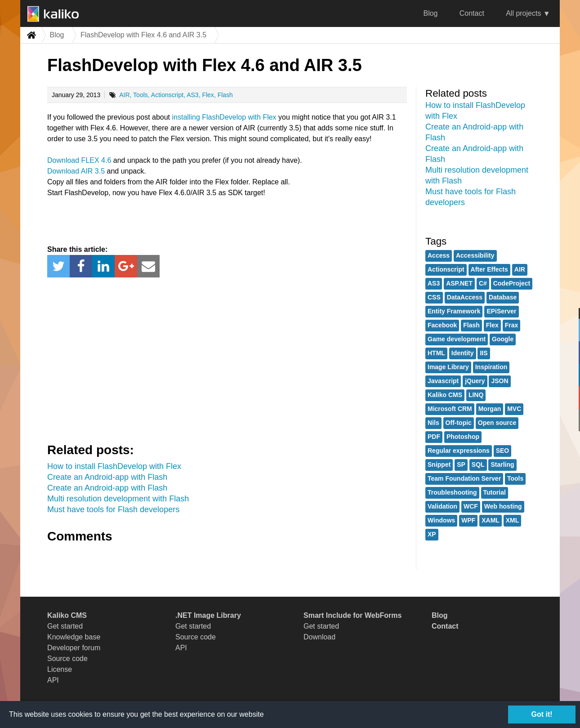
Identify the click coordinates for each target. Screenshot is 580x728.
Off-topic (459, 423)
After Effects (489, 269)
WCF (471, 506)
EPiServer (501, 311)
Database (503, 297)
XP (432, 534)
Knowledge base (74, 637)
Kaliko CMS (445, 395)
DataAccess (465, 297)
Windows (441, 520)
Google (503, 339)
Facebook (442, 325)
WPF (468, 520)
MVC (514, 409)
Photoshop (463, 437)
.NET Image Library (208, 615)
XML (513, 520)
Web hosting (503, 506)
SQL (478, 464)
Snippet (439, 464)
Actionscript (167, 95)
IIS (484, 353)
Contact (472, 13)
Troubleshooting (452, 492)
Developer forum (74, 648)
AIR (124, 95)
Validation (442, 506)
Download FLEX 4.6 (79, 160)
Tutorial (495, 492)
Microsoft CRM (450, 409)
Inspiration (491, 367)
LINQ (476, 395)
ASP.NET (459, 283)
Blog (430, 13)
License (60, 669)
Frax (512, 325)
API (53, 680)
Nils (433, 423)
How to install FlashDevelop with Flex (114, 466)
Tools (141, 95)
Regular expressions (459, 451)
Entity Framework (454, 311)
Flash (225, 95)
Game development (457, 339)
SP (461, 464)
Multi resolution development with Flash (118, 499)
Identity (463, 353)
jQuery (475, 381)
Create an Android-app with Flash (107, 477)
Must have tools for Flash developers (113, 509)
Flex (208, 95)
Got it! (542, 714)
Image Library (448, 367)
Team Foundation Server (464, 478)
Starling (502, 464)
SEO (503, 451)
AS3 (192, 95)
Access (439, 255)
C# (483, 283)
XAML (491, 520)
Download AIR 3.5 (76, 171)
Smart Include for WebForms (352, 615)
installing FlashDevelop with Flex (224, 117)
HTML (436, 353)
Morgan (490, 409)
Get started (65, 626)
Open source (497, 423)
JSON (500, 381)
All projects (523, 13)
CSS (434, 297)
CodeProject (512, 283)
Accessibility (475, 255)
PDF (434, 437)
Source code (67, 659)
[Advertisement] (227, 358)
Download (319, 637)
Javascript (443, 381)
